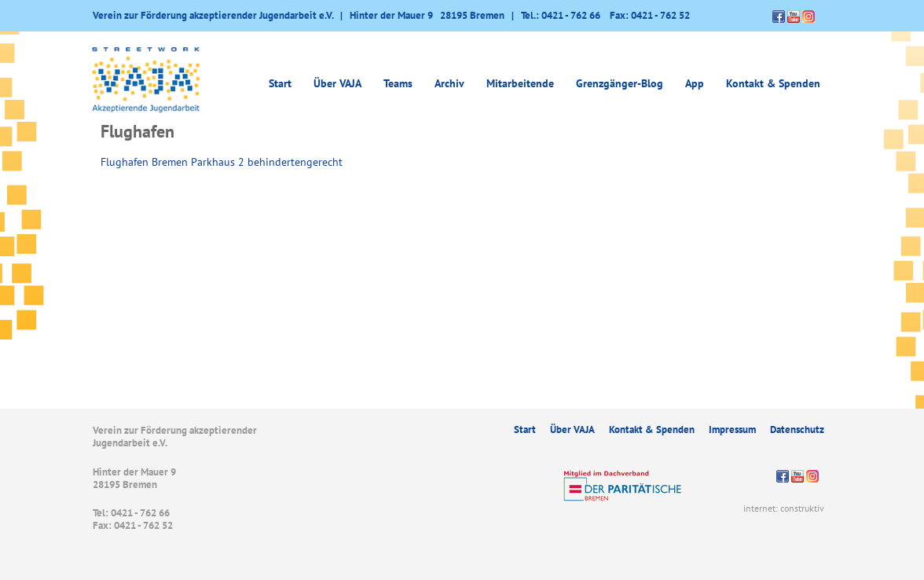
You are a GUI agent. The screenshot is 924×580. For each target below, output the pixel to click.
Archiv (449, 83)
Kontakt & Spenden (773, 83)
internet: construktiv (784, 508)
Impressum (732, 429)
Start (280, 83)
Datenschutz (797, 429)
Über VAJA (337, 83)
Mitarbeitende (520, 83)
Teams (398, 83)
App (695, 83)
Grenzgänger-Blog (620, 83)
